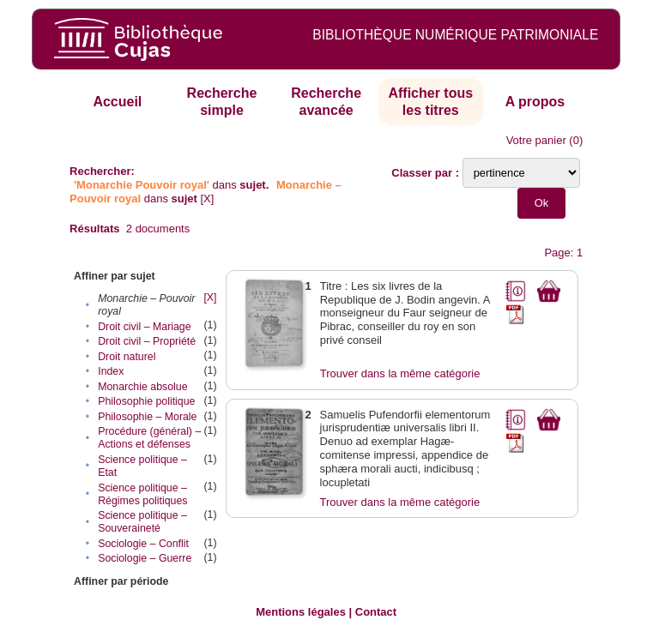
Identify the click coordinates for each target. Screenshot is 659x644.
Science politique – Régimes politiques (142, 494)
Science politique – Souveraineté (142, 522)
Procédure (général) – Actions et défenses (149, 438)
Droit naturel (127, 357)
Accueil (117, 102)
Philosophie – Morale (147, 417)
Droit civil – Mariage (144, 327)
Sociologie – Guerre (145, 558)
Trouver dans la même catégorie (400, 373)
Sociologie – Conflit (143, 544)
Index (111, 371)
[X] (208, 199)
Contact (376, 612)
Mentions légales (301, 612)
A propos (535, 102)
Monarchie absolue (142, 387)
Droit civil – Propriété (147, 341)
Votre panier (536, 140)
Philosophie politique (146, 401)
